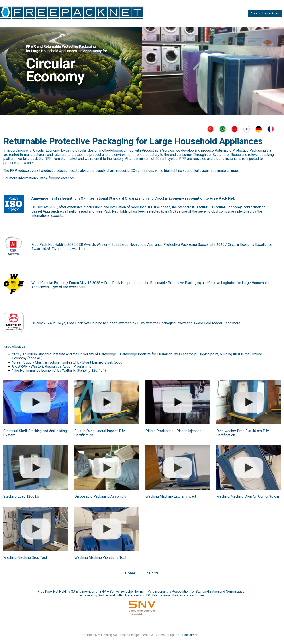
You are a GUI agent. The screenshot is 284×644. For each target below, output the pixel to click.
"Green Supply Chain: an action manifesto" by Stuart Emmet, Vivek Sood (67, 362)
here (84, 249)
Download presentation (265, 14)
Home (130, 573)
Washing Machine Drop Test (25, 558)
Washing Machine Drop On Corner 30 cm (248, 496)
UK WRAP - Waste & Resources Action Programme (52, 366)
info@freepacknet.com (57, 178)
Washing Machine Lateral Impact (171, 496)
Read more (232, 323)
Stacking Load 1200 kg (21, 496)
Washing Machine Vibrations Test (100, 558)
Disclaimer (190, 635)
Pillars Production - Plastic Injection (173, 431)
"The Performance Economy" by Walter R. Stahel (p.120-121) (59, 370)
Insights (152, 573)
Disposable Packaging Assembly (100, 496)
